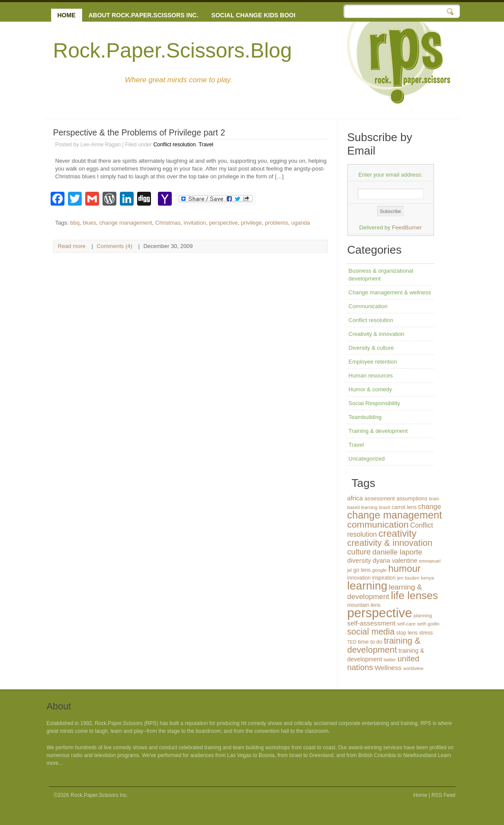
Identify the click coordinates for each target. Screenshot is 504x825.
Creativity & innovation (377, 334)
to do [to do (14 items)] (376, 642)
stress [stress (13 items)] (426, 633)
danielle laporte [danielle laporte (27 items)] (397, 552)
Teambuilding (365, 417)
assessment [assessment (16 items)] (380, 498)
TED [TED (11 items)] (352, 642)
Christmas (168, 223)
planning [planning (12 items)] (423, 616)
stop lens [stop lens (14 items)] (407, 633)
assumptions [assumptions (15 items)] (412, 498)
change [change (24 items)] (429, 506)
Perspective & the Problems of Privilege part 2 (139, 132)
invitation (195, 223)
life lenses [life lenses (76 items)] (414, 595)
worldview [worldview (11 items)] (413, 668)
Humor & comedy (370, 389)
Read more (72, 246)
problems (277, 223)
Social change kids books (257, 15)
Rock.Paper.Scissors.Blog (173, 50)
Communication (368, 306)
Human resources (371, 375)
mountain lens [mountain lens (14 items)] (364, 605)
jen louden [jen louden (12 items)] (408, 578)
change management (125, 223)
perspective (223, 223)
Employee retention (373, 362)
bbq (75, 223)
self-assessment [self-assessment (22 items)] (372, 623)
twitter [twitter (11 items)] (390, 660)
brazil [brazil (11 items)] (384, 507)
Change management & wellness (390, 292)
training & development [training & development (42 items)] (384, 645)
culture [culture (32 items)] (359, 552)
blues (89, 223)
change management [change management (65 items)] (395, 515)
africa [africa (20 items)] (355, 498)
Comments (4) (114, 246)
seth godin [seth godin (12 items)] (428, 624)
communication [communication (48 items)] (378, 524)
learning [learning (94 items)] (368, 586)
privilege (251, 223)
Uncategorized (367, 459)
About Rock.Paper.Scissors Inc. (144, 15)
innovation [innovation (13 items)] (359, 578)
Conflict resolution (174, 145)
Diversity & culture (371, 348)
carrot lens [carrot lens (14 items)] (404, 507)
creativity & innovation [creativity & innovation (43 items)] (390, 543)
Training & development (378, 431)
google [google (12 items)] (379, 570)
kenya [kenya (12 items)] (427, 578)
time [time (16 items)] (363, 642)
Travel (206, 145)
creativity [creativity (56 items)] (398, 533)
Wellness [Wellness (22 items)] (388, 668)
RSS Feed (443, 795)
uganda (300, 223)
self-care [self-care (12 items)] (406, 624)
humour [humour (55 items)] (404, 569)
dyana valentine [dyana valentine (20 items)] (395, 561)
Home (67, 15)
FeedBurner (407, 227)
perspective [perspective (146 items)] (380, 613)
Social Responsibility (374, 403)
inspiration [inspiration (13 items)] (384, 578)
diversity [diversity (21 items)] (359, 560)
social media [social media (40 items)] (371, 632)
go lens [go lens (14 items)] (362, 570)
